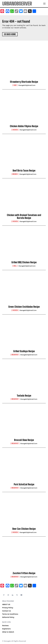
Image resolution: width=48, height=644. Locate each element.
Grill (15, 266)
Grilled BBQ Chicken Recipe (24, 262)
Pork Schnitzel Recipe (24, 484)
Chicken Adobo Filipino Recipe (24, 126)
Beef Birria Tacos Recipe (24, 171)
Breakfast (15, 355)
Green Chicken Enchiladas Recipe (24, 307)
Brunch (15, 174)
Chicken (15, 130)
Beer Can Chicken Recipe (24, 529)
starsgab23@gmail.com (27, 85)
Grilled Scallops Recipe (24, 351)
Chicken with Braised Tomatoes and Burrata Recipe (24, 216)
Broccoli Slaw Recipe (24, 440)
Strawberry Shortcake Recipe (24, 82)
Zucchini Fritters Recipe (24, 573)
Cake (15, 85)
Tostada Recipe (24, 396)
